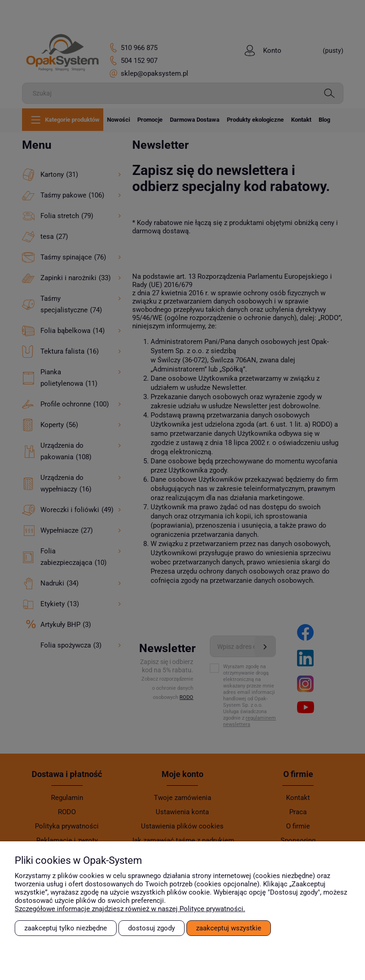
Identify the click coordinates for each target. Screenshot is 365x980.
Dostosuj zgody (152, 928)
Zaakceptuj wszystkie (229, 928)
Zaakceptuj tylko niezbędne (66, 928)
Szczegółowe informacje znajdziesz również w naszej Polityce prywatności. (130, 909)
